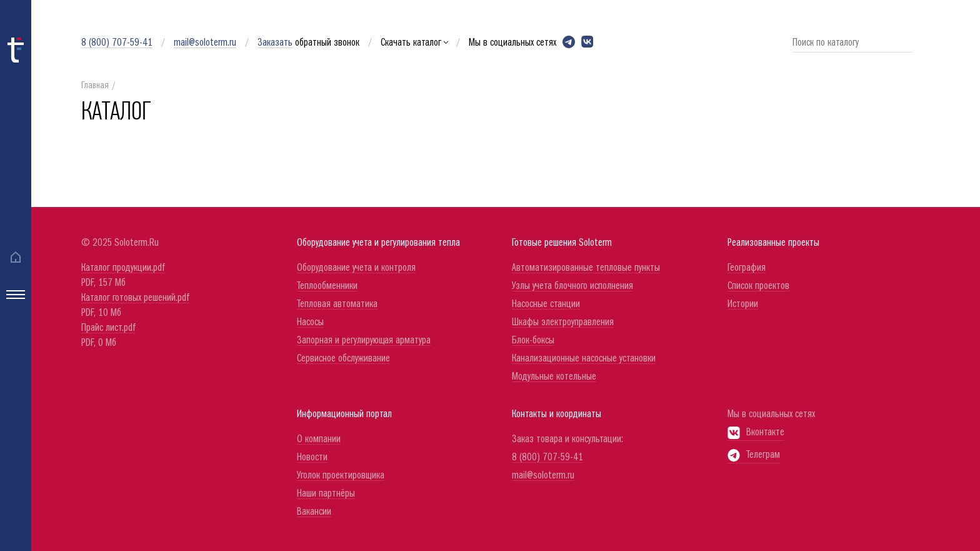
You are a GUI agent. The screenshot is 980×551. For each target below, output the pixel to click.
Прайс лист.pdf (108, 328)
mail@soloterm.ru (205, 43)
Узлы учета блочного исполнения (572, 286)
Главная (95, 86)
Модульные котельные (554, 377)
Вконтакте (756, 432)
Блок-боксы (533, 341)
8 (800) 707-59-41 (117, 43)
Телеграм (754, 455)
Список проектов (758, 286)
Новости (312, 457)
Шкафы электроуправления (563, 322)
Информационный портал (344, 414)
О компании (319, 439)
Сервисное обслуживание (343, 359)
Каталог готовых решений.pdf (135, 298)
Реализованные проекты (773, 243)
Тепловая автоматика (337, 304)
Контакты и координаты (557, 414)
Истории (743, 304)
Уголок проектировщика (341, 476)
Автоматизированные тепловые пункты (586, 268)
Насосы (310, 322)
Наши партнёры (326, 494)
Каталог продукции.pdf (123, 268)
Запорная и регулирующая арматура (364, 341)
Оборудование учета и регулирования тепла (378, 243)
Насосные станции (546, 304)
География (747, 268)
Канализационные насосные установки (584, 359)
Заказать (275, 43)
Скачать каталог (414, 43)
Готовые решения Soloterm (562, 243)
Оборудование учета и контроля (356, 268)
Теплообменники (327, 286)
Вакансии (314, 512)
